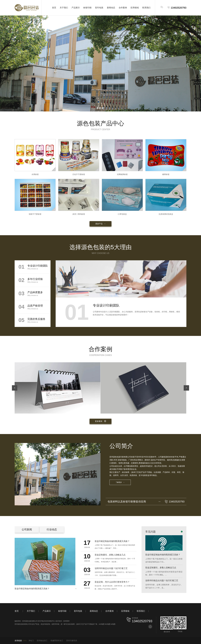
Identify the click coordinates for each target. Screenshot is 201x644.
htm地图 (107, 624)
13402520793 (177, 8)
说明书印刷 (55, 624)
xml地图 (101, 624)
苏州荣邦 (66, 621)
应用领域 (135, 8)
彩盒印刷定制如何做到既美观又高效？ (163, 555)
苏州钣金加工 (42, 641)
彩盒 (38, 624)
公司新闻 (27, 529)
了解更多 (120, 482)
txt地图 (113, 624)
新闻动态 (111, 8)
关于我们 (64, 8)
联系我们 (146, 8)
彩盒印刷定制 (45, 624)
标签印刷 (87, 8)
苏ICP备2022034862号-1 (47, 621)
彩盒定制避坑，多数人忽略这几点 (161, 568)
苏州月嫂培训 (72, 641)
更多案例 (101, 421)
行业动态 (52, 529)
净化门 (31, 641)
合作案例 (123, 8)
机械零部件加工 (57, 641)
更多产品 (100, 224)
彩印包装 (99, 8)
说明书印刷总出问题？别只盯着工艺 (162, 581)
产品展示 (76, 8)
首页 (54, 8)
